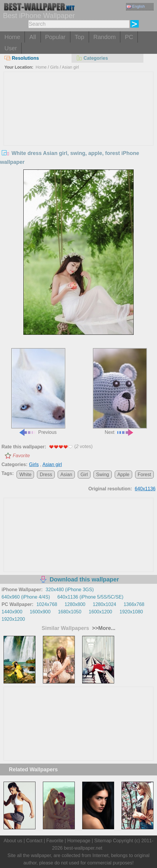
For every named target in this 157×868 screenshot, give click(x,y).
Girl (84, 475)
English (136, 6)
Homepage (79, 841)
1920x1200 (13, 619)
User (11, 48)
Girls (55, 67)
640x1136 (145, 489)
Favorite (21, 456)
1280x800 (75, 604)
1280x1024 (105, 604)
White (25, 475)
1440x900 (12, 612)
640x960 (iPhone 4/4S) (26, 597)
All (33, 37)
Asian (66, 475)
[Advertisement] (79, 116)
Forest (144, 475)
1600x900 (40, 612)
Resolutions (22, 58)
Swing (103, 475)
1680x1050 (70, 612)
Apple (123, 475)
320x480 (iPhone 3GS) (70, 590)
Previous (38, 391)
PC (129, 37)
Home (12, 37)
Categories (92, 58)
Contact (34, 841)
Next (120, 391)
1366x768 (134, 604)
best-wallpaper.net (83, 848)
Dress (46, 475)
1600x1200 (100, 612)
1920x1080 (131, 612)
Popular (55, 37)
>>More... (103, 628)
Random (105, 37)
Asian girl (70, 67)
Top (80, 37)
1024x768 (47, 604)
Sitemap (103, 841)
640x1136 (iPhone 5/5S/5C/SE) (90, 597)
